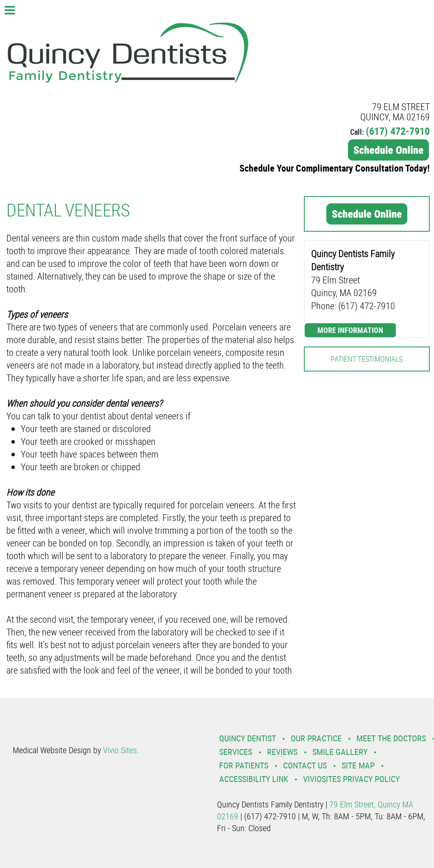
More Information (350, 330)
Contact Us (305, 765)
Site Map (358, 765)
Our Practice (316, 738)
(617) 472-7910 (398, 131)
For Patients (244, 765)
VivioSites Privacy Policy (351, 779)
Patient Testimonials (367, 359)
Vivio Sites (120, 750)
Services (236, 752)
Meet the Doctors (391, 738)
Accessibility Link (254, 779)
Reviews (282, 752)
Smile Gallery (340, 752)
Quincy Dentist (248, 738)
